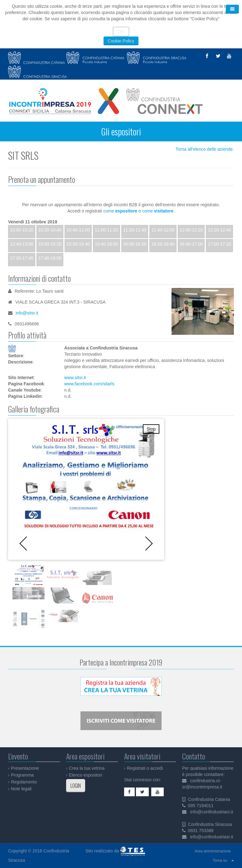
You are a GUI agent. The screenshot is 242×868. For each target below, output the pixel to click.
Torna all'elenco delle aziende (204, 149)
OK (121, 32)
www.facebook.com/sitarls (89, 384)
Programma (22, 775)
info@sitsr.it (27, 313)
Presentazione (25, 768)
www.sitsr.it (75, 378)
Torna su (220, 861)
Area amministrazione (213, 851)
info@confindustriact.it (212, 812)
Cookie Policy (121, 41)
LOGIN (76, 786)
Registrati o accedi (145, 768)
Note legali (21, 789)
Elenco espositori (86, 775)
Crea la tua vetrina (87, 768)
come (120, 211)
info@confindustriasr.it (212, 837)
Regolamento (24, 782)
